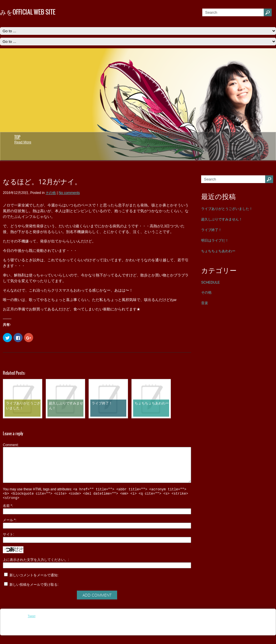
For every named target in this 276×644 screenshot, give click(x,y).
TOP (17, 137)
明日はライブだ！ (215, 240)
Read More (23, 142)
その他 (206, 292)
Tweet (32, 625)
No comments (69, 193)
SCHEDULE (210, 282)
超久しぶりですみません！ (222, 219)
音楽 (205, 303)
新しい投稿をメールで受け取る (33, 593)
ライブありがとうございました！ (227, 209)
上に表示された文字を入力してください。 (35, 568)
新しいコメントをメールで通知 (33, 584)
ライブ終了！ (211, 230)
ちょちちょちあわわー (218, 251)
